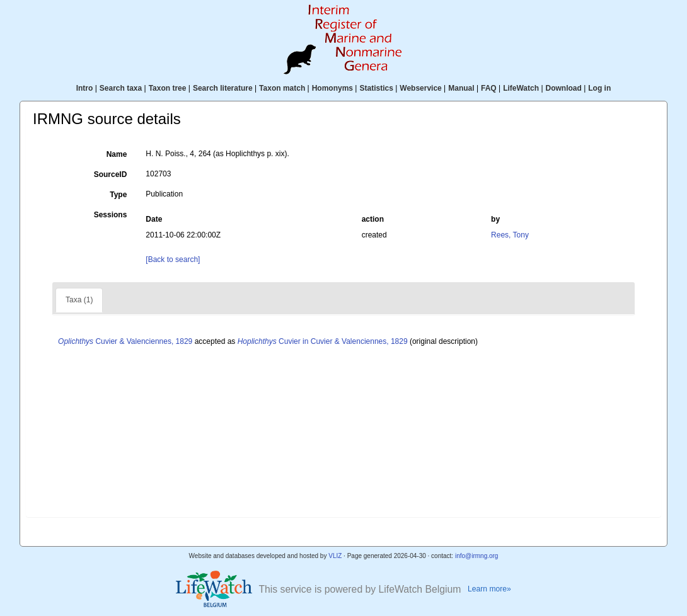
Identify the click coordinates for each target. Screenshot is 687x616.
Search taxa (121, 88)
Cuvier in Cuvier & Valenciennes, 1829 (323, 341)
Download (564, 88)
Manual (461, 88)
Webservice (421, 88)
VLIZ (335, 556)
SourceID (111, 174)
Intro (85, 88)
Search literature (223, 88)
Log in (599, 88)
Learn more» (489, 589)
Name (117, 154)
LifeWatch (521, 88)
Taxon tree (168, 88)
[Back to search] (173, 260)
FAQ (489, 88)
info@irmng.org (477, 556)
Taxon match (282, 88)
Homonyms (332, 88)
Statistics (376, 88)
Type (118, 195)
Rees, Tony (510, 235)
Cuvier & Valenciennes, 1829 (125, 341)
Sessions (111, 215)
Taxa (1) (79, 300)
